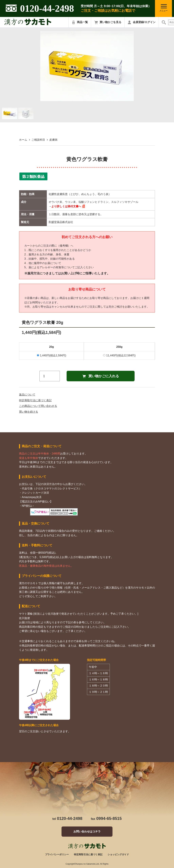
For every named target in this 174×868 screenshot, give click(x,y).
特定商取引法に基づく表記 (35, 400)
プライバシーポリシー (57, 854)
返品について (27, 395)
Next (136, 66)
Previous (38, 66)
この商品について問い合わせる (38, 406)
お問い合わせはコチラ (87, 831)
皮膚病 (53, 140)
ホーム (23, 140)
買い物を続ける (29, 412)
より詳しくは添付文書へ (66, 206)
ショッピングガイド (118, 854)
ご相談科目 (38, 140)
